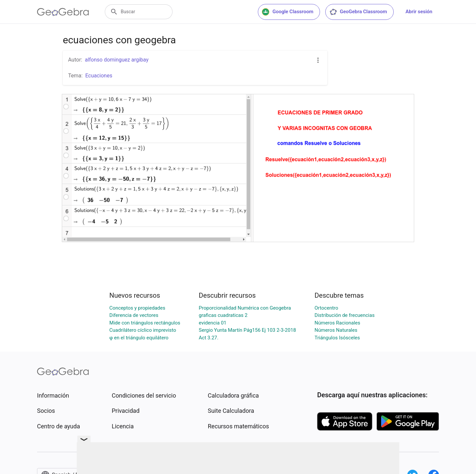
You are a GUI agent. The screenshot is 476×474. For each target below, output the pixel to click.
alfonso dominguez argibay (117, 60)
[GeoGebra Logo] (63, 12)
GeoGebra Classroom (358, 12)
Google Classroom (288, 12)
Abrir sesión (419, 12)
